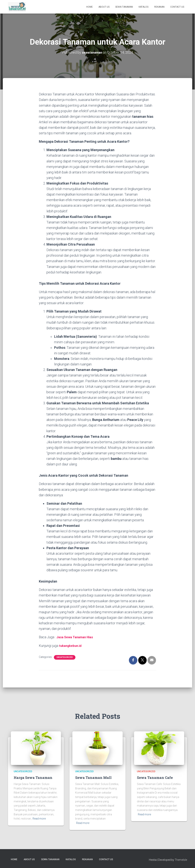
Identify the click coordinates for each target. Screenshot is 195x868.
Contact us (177, 7)
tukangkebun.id (71, 645)
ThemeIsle (181, 859)
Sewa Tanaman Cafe (155, 777)
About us (104, 7)
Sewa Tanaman (124, 7)
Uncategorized (65, 657)
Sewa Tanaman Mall (93, 777)
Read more (39, 818)
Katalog (144, 7)
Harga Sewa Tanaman (33, 777)
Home (90, 7)
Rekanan (159, 7)
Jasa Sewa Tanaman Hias (76, 637)
